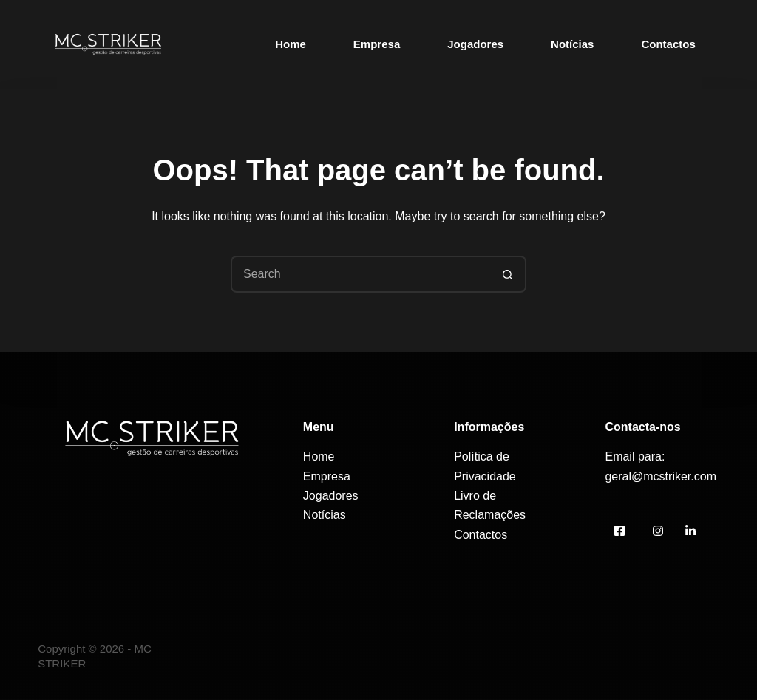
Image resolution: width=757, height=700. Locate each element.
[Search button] (508, 274)
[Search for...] (360, 274)
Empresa (377, 44)
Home (291, 44)
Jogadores (475, 44)
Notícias (572, 44)
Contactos (668, 44)
